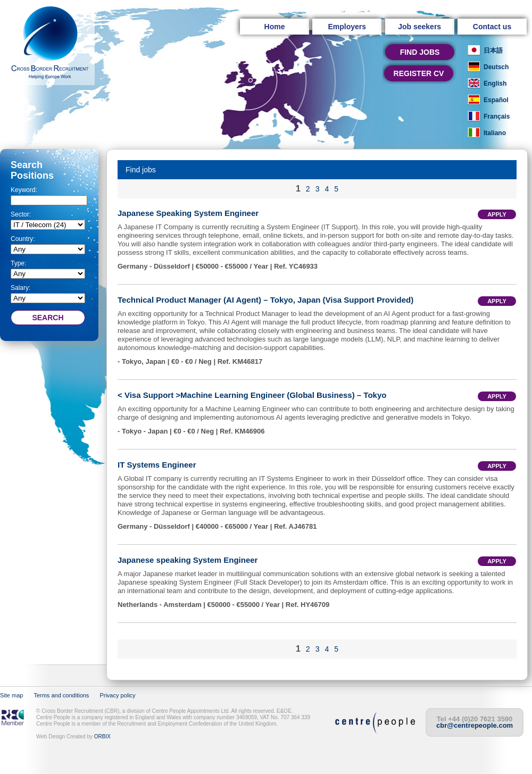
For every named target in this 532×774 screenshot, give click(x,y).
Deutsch (496, 67)
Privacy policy (117, 695)
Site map (11, 695)
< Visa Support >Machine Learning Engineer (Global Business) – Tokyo (252, 395)
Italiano (495, 133)
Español (496, 100)
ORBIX (102, 736)
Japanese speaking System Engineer (188, 560)
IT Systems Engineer (157, 465)
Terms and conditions (61, 695)
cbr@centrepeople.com (475, 725)
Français (497, 116)
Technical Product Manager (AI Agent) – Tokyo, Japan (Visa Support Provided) (265, 300)
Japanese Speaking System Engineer (188, 213)
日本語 (493, 51)
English (495, 84)
